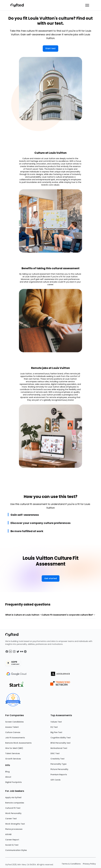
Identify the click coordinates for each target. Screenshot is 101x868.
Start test (50, 48)
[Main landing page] (18, 5)
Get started (51, 578)
